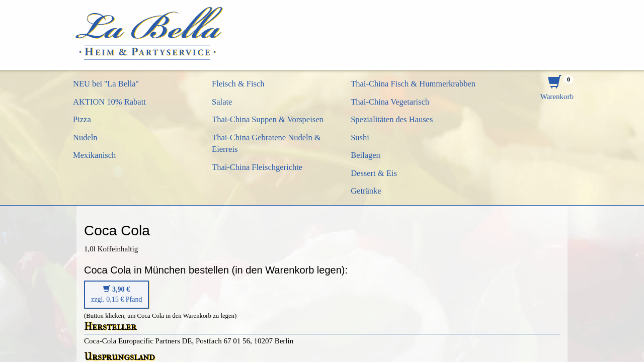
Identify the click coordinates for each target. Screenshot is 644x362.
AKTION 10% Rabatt (109, 102)
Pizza (82, 119)
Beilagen (366, 155)
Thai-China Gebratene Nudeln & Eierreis (266, 144)
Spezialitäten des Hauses (392, 119)
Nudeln (85, 138)
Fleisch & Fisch (238, 84)
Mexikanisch (94, 155)
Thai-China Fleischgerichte (257, 167)
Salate (222, 102)
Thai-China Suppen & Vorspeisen (268, 119)
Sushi (360, 138)
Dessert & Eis (374, 173)
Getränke (366, 191)
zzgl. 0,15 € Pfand (116, 294)
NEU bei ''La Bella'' (106, 84)
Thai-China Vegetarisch (390, 102)
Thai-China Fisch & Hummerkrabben (413, 84)
